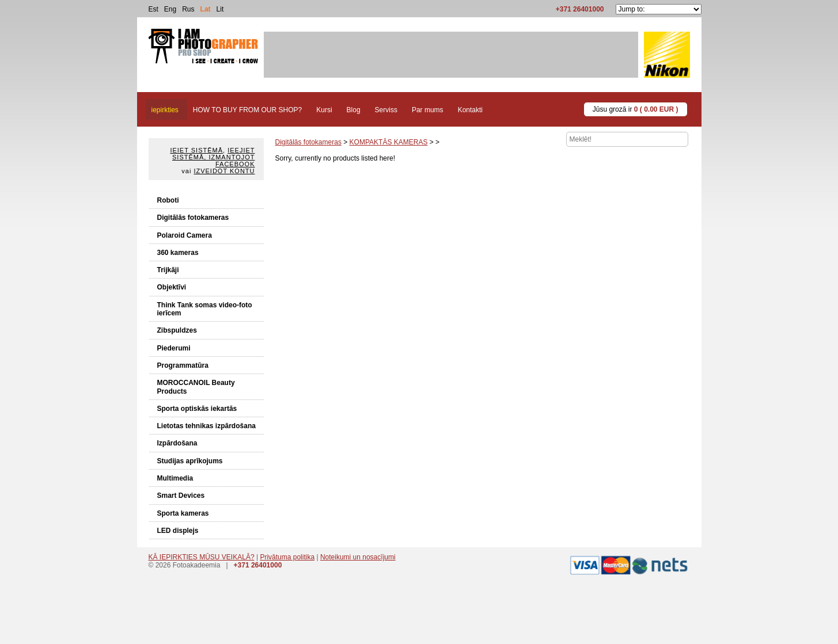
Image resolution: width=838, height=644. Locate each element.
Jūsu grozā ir (636, 109)
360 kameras (178, 253)
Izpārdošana (177, 443)
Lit (220, 9)
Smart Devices (181, 496)
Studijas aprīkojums (190, 461)
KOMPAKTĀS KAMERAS (389, 142)
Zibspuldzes (177, 330)
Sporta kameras (183, 513)
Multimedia (175, 478)
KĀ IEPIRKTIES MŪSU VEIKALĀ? (202, 557)
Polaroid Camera (185, 235)
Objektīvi (172, 287)
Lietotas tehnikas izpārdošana (206, 426)
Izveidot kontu (224, 171)
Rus (188, 9)
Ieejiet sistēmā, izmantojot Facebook (213, 157)
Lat (206, 9)
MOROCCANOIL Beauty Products (196, 387)
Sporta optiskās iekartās (197, 409)
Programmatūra (183, 365)
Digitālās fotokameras (193, 218)
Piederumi (174, 348)
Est (153, 9)
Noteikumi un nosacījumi (358, 557)
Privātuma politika (287, 557)
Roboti (168, 200)
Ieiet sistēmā (196, 150)
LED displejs (178, 531)
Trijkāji (168, 270)
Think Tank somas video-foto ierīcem (205, 309)
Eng (170, 9)
